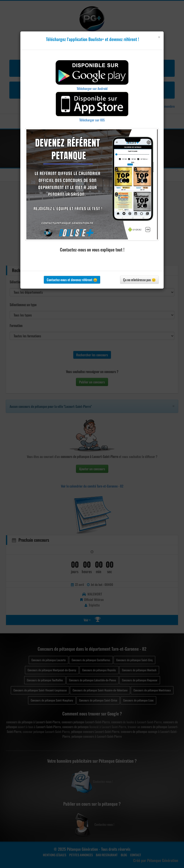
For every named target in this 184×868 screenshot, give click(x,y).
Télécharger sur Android (92, 88)
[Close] (159, 37)
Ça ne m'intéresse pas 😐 (139, 280)
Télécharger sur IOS (92, 120)
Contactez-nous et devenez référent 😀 (72, 280)
